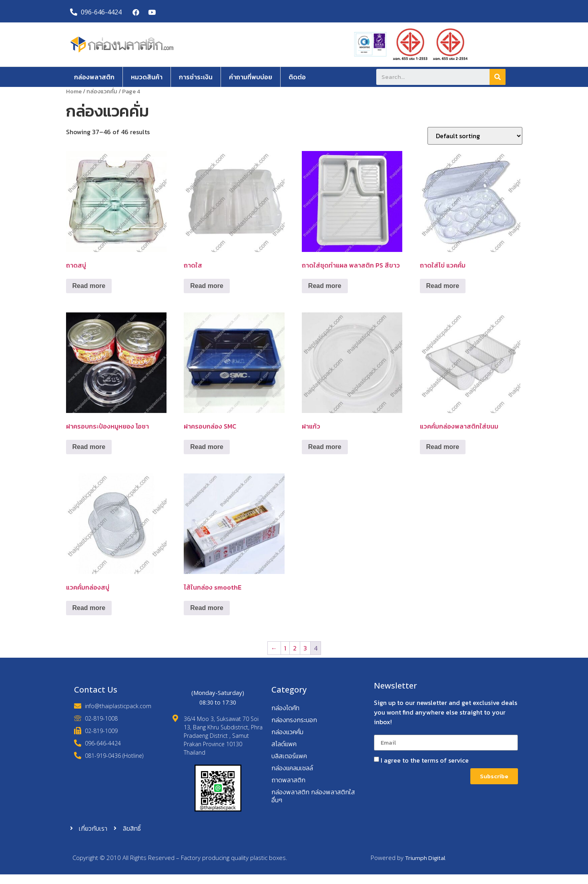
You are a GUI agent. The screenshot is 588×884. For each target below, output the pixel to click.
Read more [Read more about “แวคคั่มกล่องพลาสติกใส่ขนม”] (443, 447)
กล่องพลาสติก (94, 77)
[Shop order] (475, 136)
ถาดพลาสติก (288, 780)
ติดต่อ (297, 77)
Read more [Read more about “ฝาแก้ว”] (325, 447)
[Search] (498, 77)
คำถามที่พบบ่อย (251, 77)
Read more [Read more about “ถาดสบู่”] (89, 286)
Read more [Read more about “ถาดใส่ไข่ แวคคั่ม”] (443, 286)
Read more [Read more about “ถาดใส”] (207, 286)
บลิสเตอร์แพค (289, 756)
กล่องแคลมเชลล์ (292, 768)
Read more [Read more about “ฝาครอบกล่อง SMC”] (207, 447)
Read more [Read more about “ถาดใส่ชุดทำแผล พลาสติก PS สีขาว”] (325, 286)
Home (74, 91)
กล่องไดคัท (285, 708)
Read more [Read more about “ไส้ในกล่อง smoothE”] (207, 608)
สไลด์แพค (284, 744)
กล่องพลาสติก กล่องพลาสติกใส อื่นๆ (313, 796)
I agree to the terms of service (425, 760)
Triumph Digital (425, 858)
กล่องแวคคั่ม (102, 91)
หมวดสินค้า (147, 77)
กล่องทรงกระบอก (294, 720)
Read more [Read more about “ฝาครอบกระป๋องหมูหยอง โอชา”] (89, 447)
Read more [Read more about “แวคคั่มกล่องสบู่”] (89, 608)
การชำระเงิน (196, 77)
